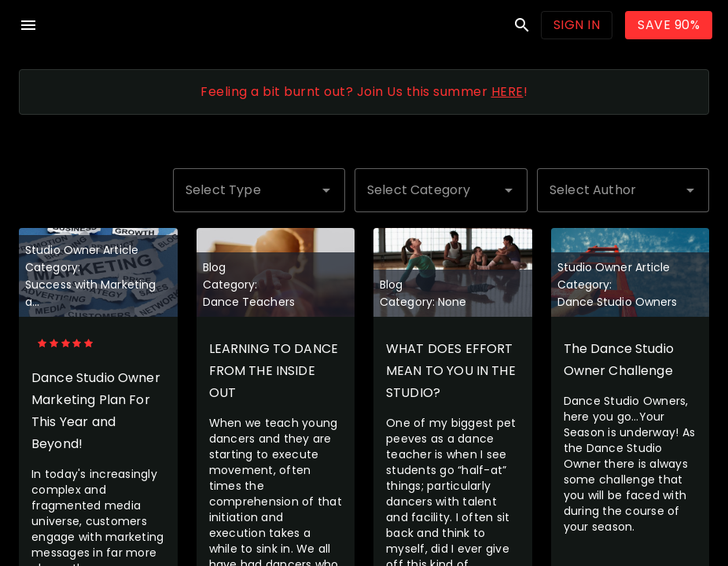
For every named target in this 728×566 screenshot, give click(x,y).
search (522, 25)
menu (28, 25)
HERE (507, 92)
